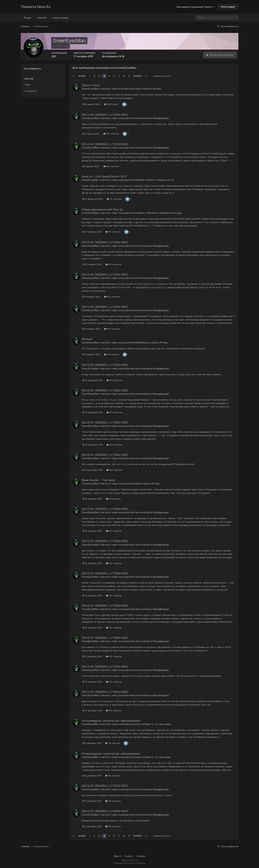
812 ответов (111, 134)
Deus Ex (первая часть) (161, 180)
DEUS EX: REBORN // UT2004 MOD (105, 115)
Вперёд (138, 76)
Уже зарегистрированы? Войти (195, 7)
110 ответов (113, 232)
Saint (138, 89)
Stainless (140, 180)
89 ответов (113, 499)
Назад (82, 76)
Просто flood (90, 85)
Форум (27, 18)
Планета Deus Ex (36, 7)
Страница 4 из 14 (162, 76)
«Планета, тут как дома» (156, 724)
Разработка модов (171, 213)
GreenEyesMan (90, 89)
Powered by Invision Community (130, 863)
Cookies (141, 856)
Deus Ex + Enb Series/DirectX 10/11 (104, 176)
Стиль (129, 856)
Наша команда (60, 18)
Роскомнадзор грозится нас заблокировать (111, 721)
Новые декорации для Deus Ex (102, 209)
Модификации (161, 118)
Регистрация (228, 7)
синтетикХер (143, 118)
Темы (27, 85)
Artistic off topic (160, 343)
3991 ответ (111, 104)
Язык (117, 856)
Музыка (87, 339)
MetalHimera (142, 343)
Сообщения (31, 91)
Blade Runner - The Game (98, 480)
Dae (137, 724)
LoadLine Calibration (146, 213)
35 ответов (114, 199)
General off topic (152, 89)
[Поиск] (207, 18)
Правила (42, 18)
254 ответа (112, 354)
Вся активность (33, 69)
